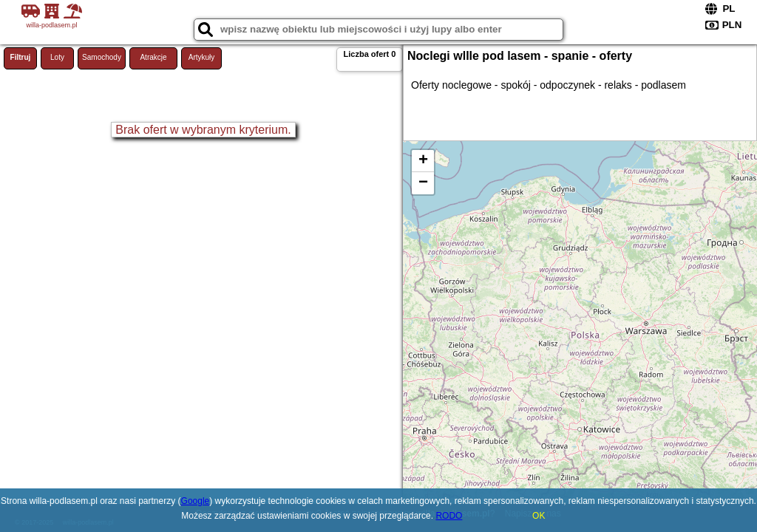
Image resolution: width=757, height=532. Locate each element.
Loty (57, 57)
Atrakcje (153, 57)
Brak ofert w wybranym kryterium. (203, 130)
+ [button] (423, 161)
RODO (449, 516)
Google (196, 501)
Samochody (102, 57)
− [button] (423, 183)
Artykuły (202, 57)
